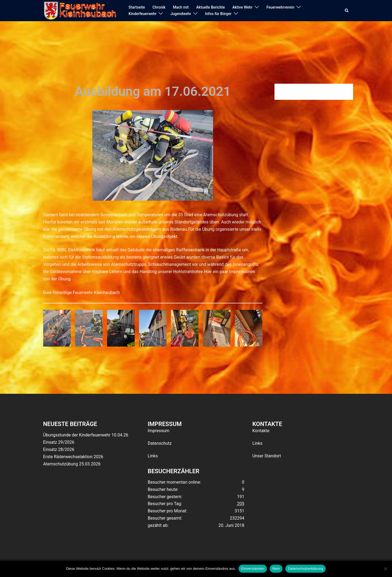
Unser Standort (267, 456)
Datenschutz (160, 443)
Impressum (159, 431)
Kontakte (261, 431)
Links (153, 456)
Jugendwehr (181, 14)
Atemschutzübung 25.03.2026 (72, 464)
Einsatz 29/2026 (59, 442)
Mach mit (181, 7)
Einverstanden (253, 569)
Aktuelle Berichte (210, 7)
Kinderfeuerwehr (142, 14)
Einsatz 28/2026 (59, 449)
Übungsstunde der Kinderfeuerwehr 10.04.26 (86, 435)
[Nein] (385, 569)
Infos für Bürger (218, 14)
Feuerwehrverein (280, 7)
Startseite (137, 7)
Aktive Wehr (242, 7)
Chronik (159, 7)
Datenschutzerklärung (305, 569)
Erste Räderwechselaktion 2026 (73, 457)
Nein (276, 569)
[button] (347, 11)
